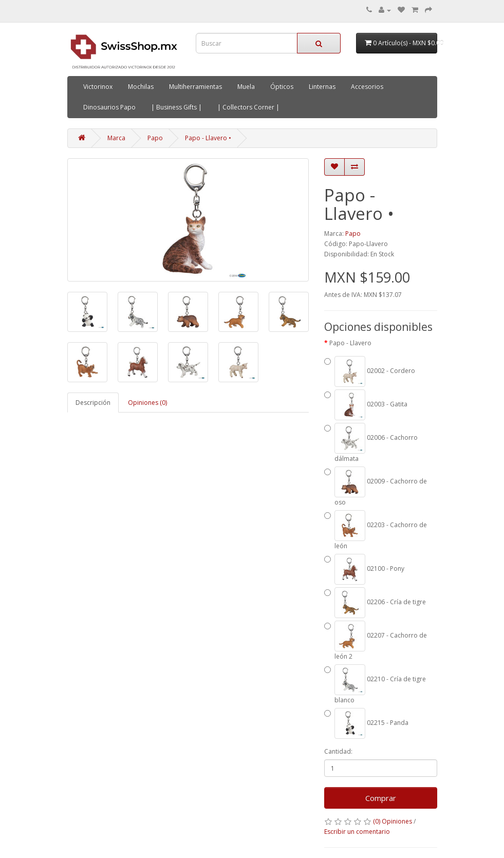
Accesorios (367, 87)
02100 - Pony (364, 569)
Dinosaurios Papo (109, 107)
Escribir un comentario (357, 832)
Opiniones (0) (147, 403)
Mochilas (141, 87)
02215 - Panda (366, 723)
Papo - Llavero (350, 343)
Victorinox (98, 87)
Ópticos (282, 87)
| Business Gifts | (176, 107)
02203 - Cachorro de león (376, 530)
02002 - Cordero (370, 371)
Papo (155, 138)
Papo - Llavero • (208, 138)
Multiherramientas (195, 87)
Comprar (381, 798)
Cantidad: (338, 751)
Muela (246, 87)
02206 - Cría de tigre (375, 603)
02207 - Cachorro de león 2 (376, 641)
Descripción (93, 403)
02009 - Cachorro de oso (376, 487)
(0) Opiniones (393, 821)
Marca (116, 138)
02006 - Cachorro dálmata (371, 443)
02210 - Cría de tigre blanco (375, 684)
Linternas (322, 87)
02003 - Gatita (366, 405)
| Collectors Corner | (248, 107)
